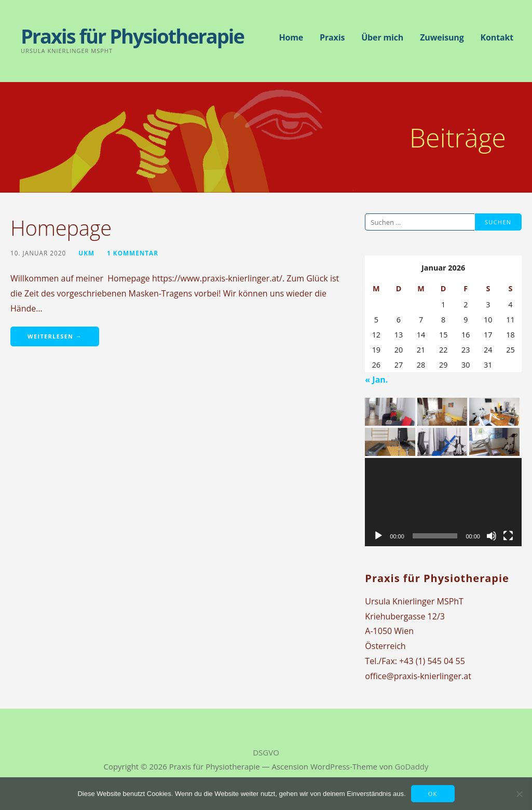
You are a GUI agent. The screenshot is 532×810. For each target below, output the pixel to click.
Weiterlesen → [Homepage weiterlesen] (55, 336)
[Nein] (519, 794)
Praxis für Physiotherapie (132, 36)
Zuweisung (442, 37)
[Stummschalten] (492, 536)
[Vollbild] (508, 536)
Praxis (332, 37)
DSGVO (266, 752)
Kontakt (497, 37)
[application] (443, 502)
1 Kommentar (133, 253)
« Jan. (376, 380)
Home (291, 37)
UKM (86, 253)
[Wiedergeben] (378, 536)
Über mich (382, 37)
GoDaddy (412, 766)
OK (433, 794)
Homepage (61, 228)
